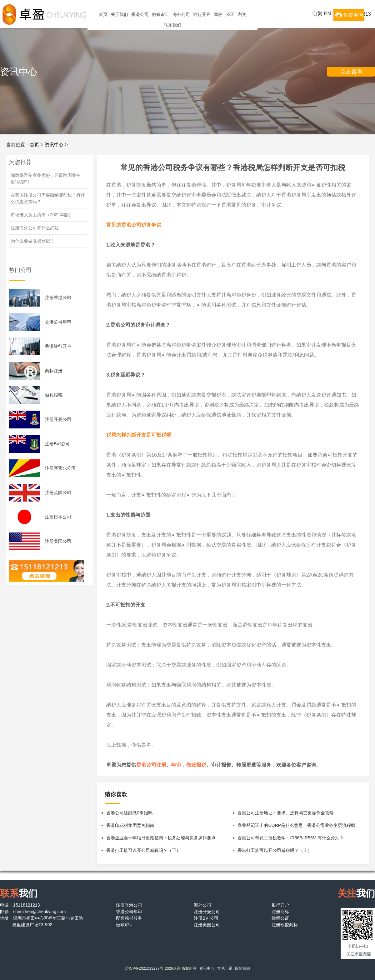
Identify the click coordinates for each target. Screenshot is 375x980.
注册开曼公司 (58, 419)
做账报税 (196, 765)
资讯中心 (54, 145)
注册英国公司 (58, 492)
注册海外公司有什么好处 (35, 228)
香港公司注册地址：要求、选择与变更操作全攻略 (286, 813)
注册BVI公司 (57, 444)
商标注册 (54, 371)
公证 (230, 14)
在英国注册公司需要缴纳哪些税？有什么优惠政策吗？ (48, 198)
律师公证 (280, 918)
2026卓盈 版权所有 (181, 968)
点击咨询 (351, 72)
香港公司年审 (58, 322)
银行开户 (202, 14)
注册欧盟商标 (285, 925)
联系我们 (172, 25)
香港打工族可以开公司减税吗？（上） (275, 850)
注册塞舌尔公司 (60, 468)
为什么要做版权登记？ (32, 241)
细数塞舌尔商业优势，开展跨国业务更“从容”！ (46, 179)
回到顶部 (242, 968)
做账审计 (161, 14)
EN (327, 14)
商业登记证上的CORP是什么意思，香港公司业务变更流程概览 (296, 827)
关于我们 (119, 14)
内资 (242, 14)
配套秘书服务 (129, 918)
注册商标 (280, 912)
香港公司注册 (151, 765)
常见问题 (225, 968)
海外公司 (181, 14)
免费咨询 (353, 15)
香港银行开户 (58, 346)
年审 (176, 765)
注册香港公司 (58, 297)
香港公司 (140, 14)
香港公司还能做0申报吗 (129, 813)
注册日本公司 (58, 517)
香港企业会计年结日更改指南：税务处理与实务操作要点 (161, 838)
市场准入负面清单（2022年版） (42, 215)
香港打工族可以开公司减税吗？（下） (143, 850)
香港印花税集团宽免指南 (130, 825)
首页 (103, 14)
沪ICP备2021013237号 (144, 968)
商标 (218, 14)
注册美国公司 (58, 541)
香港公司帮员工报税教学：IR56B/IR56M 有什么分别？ (291, 838)
